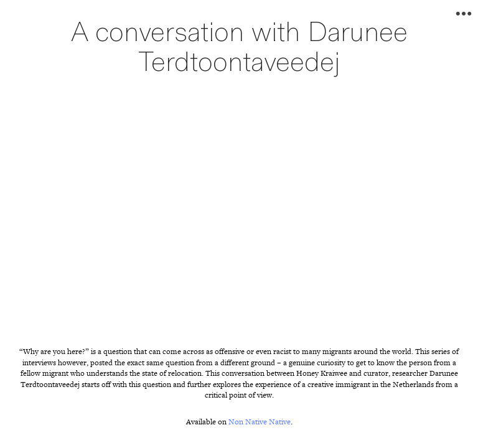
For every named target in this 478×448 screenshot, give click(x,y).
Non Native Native (260, 422)
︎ (464, 14)
